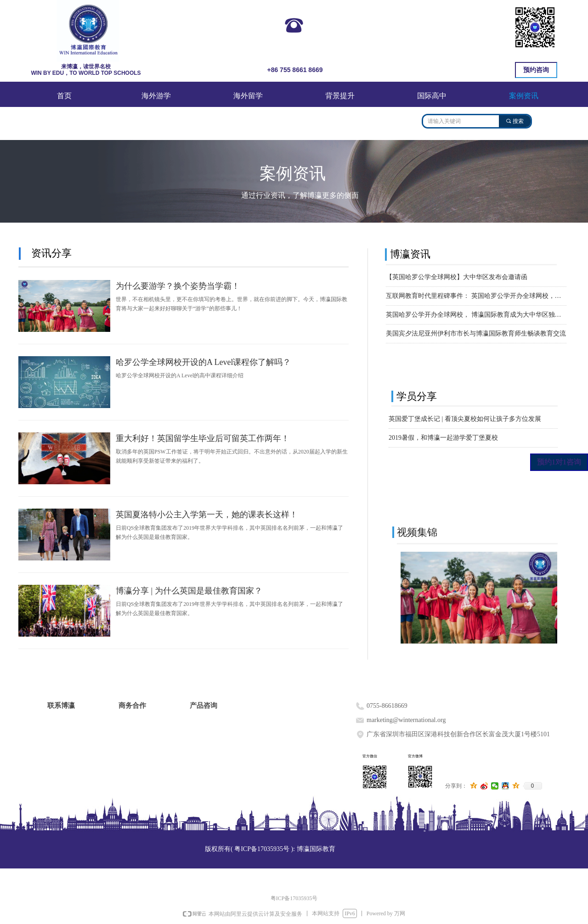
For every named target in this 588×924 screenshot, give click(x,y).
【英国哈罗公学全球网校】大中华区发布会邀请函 (457, 277)
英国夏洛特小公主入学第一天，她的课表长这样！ (207, 515)
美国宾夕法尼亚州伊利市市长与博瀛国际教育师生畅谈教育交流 (476, 333)
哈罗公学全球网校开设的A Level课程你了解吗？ (203, 362)
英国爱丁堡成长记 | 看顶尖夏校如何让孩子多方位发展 (465, 419)
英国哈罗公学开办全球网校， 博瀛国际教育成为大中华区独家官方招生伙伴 (476, 315)
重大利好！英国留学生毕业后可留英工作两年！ (203, 438)
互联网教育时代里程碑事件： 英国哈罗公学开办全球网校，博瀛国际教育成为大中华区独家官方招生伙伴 (476, 296)
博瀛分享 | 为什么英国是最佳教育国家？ (189, 591)
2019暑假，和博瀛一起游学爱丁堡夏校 (443, 438)
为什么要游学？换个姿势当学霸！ (178, 286)
